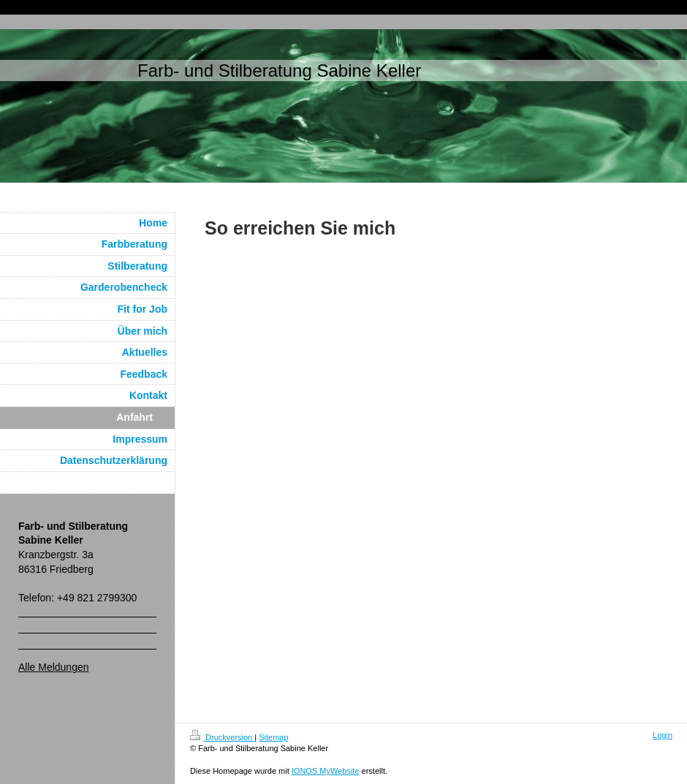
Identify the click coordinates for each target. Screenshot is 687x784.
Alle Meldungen (54, 667)
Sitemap (273, 737)
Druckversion (222, 737)
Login (663, 735)
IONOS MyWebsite (326, 771)
